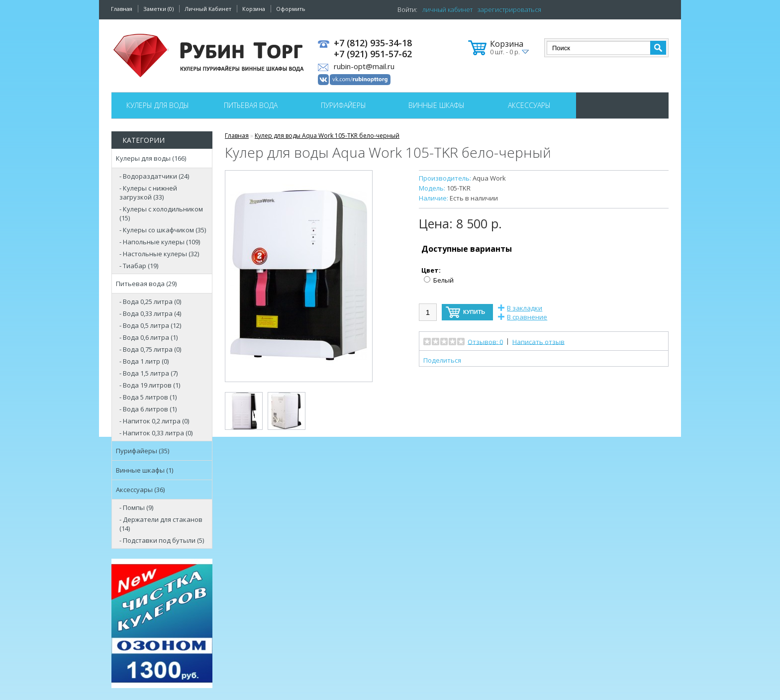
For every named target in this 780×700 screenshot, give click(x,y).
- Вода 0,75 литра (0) (150, 349)
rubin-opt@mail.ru (364, 66)
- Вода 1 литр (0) (144, 361)
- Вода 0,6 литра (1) (148, 337)
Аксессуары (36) (140, 490)
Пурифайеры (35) (143, 451)
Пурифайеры (343, 105)
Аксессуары (529, 105)
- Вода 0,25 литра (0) (150, 301)
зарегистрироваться (509, 9)
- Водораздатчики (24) (154, 176)
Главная (122, 9)
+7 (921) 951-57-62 (373, 54)
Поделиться (442, 360)
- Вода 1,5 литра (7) (148, 373)
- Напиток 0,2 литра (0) (154, 421)
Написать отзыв (538, 341)
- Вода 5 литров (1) (148, 397)
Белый (443, 280)
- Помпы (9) (136, 507)
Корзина (254, 9)
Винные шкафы (437, 105)
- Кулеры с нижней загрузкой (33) (148, 193)
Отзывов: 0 (485, 341)
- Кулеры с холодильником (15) (161, 213)
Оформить (291, 9)
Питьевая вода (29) (146, 284)
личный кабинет (447, 9)
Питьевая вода (251, 105)
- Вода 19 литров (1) (150, 385)
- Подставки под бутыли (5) (162, 540)
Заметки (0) (158, 9)
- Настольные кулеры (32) (159, 254)
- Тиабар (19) (139, 266)
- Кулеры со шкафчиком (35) (163, 230)
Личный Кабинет (208, 9)
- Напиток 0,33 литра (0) (156, 433)
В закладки (525, 308)
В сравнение (527, 317)
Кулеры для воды (158, 105)
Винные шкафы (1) (145, 470)
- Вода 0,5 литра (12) (150, 325)
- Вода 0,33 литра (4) (150, 313)
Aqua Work (489, 178)
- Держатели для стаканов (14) (161, 524)
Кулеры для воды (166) (151, 158)
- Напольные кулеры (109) (160, 242)
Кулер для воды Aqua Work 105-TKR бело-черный (327, 136)
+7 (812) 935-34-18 (373, 43)
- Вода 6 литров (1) (148, 409)
